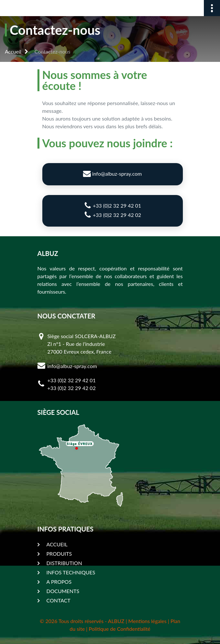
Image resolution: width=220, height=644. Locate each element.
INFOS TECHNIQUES (71, 572)
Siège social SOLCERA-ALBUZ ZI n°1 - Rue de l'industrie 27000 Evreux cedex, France (82, 344)
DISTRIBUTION (64, 563)
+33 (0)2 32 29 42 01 (112, 205)
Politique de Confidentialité (120, 629)
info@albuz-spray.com (112, 173)
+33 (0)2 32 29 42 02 (112, 215)
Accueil (13, 51)
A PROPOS (59, 582)
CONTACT (59, 600)
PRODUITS (59, 554)
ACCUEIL (57, 544)
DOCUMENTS (63, 591)
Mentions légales (147, 621)
